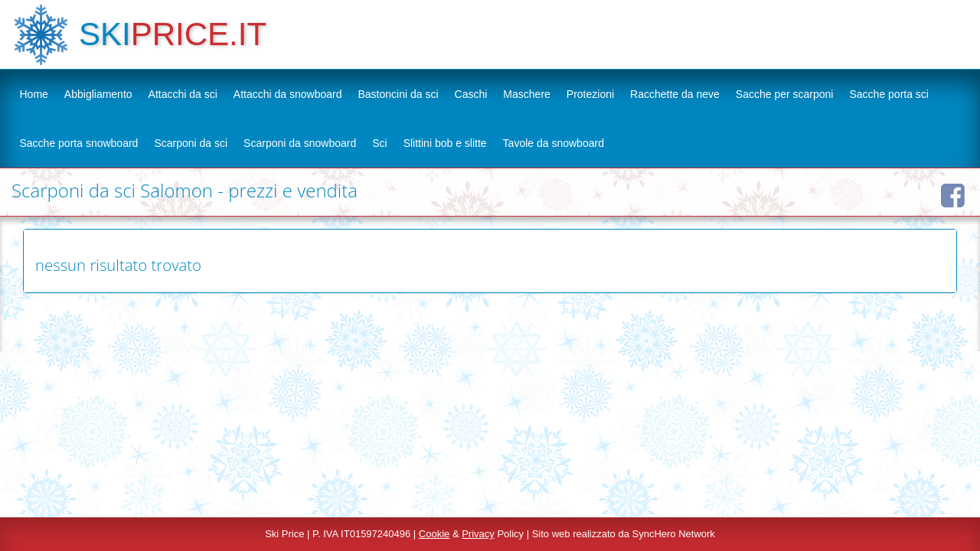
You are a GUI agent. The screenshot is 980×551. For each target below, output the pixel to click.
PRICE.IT (199, 34)
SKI (105, 34)
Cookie (434, 534)
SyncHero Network (674, 534)
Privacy (478, 534)
